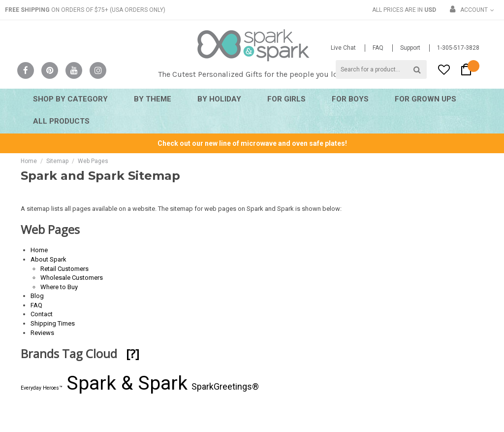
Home (29, 161)
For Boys (350, 99)
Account (474, 10)
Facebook (26, 70)
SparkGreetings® (225, 386)
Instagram (98, 70)
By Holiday (219, 99)
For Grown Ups (425, 99)
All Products (61, 121)
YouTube (74, 70)
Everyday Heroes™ (42, 388)
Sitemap (57, 161)
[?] (133, 353)
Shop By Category (70, 99)
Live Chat (343, 48)
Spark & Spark (127, 383)
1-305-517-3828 (458, 48)
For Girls (286, 99)
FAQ (378, 48)
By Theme (153, 99)
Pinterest (50, 70)
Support (410, 48)
